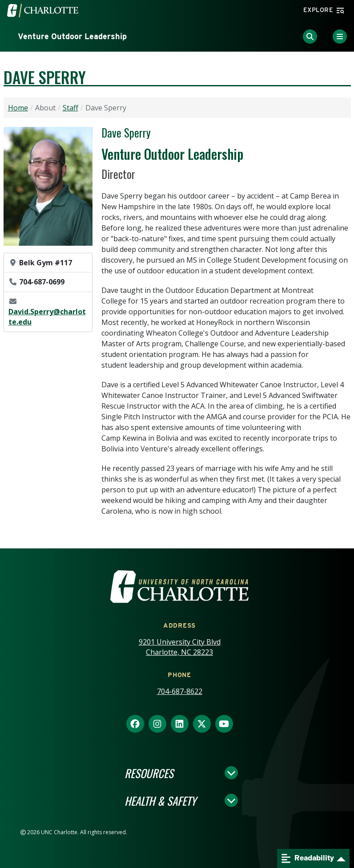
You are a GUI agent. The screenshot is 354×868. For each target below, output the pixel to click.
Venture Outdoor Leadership (72, 36)
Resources (149, 773)
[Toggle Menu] (340, 37)
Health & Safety (160, 800)
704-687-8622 (180, 691)
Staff (70, 108)
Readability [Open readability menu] (308, 858)
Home (18, 108)
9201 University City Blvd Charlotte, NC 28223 (180, 647)
